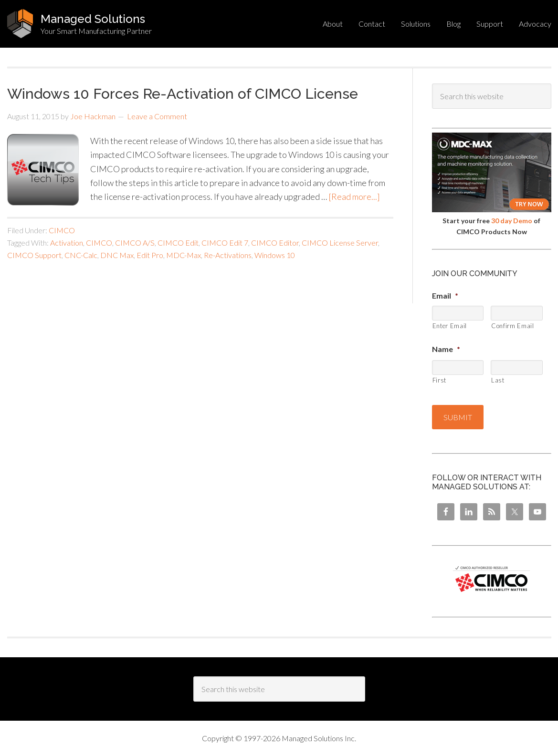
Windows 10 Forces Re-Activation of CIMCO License (183, 94)
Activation (67, 243)
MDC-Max (184, 255)
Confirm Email (513, 326)
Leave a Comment (157, 116)
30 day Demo (512, 221)
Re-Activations (228, 255)
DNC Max (117, 255)
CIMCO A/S (135, 243)
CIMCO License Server (340, 243)
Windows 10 (275, 255)
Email (445, 295)
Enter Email (450, 326)
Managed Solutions (93, 19)
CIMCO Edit (178, 243)
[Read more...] (354, 197)
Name (446, 349)
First (439, 380)
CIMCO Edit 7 (225, 243)
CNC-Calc (81, 255)
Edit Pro (150, 255)
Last (498, 380)
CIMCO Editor (275, 243)
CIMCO (62, 230)
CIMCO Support (34, 255)
